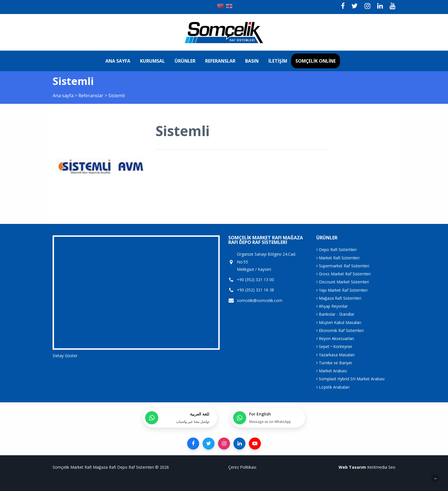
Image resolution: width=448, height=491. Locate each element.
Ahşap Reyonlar (332, 306)
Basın (252, 61)
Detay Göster (65, 356)
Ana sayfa (118, 61)
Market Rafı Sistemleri (338, 258)
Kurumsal (152, 61)
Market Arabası (332, 371)
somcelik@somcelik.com (260, 301)
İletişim (278, 61)
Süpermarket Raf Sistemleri (343, 266)
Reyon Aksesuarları (335, 338)
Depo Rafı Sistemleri (336, 250)
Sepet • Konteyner (334, 346)
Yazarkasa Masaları (335, 355)
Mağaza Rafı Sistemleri (339, 298)
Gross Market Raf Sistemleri (343, 274)
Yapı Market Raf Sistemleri (342, 290)
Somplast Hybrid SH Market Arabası (350, 379)
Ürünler (185, 61)
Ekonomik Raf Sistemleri (340, 330)
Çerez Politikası (242, 467)
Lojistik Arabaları (333, 387)
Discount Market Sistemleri (343, 282)
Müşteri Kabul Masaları (339, 322)
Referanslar (220, 61)
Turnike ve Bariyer (334, 363)
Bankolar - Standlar (335, 314)
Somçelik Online (316, 61)
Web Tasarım (352, 467)
